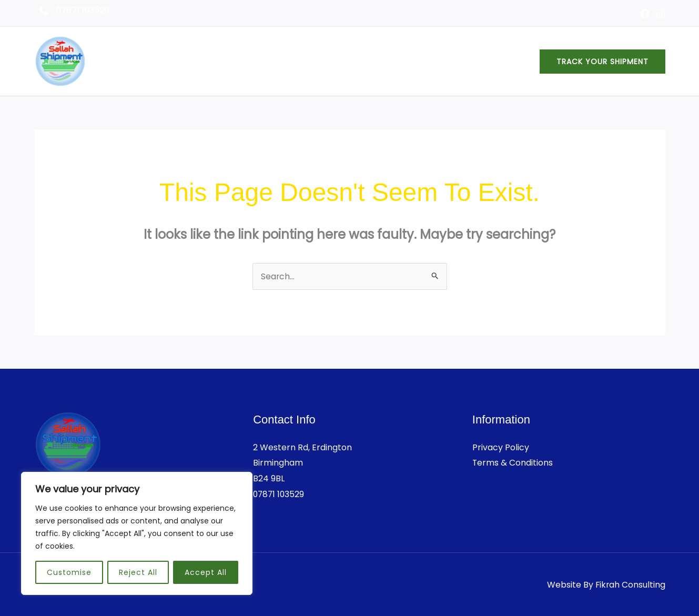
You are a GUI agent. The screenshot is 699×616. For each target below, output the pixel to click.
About (405, 61)
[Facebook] (645, 14)
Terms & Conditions (513, 463)
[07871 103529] (74, 11)
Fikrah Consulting (630, 585)
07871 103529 (280, 494)
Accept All (206, 572)
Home (363, 61)
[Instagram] (661, 14)
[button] (602, 62)
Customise (69, 572)
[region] (137, 533)
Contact (503, 61)
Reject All (138, 572)
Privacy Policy (501, 447)
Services (452, 61)
